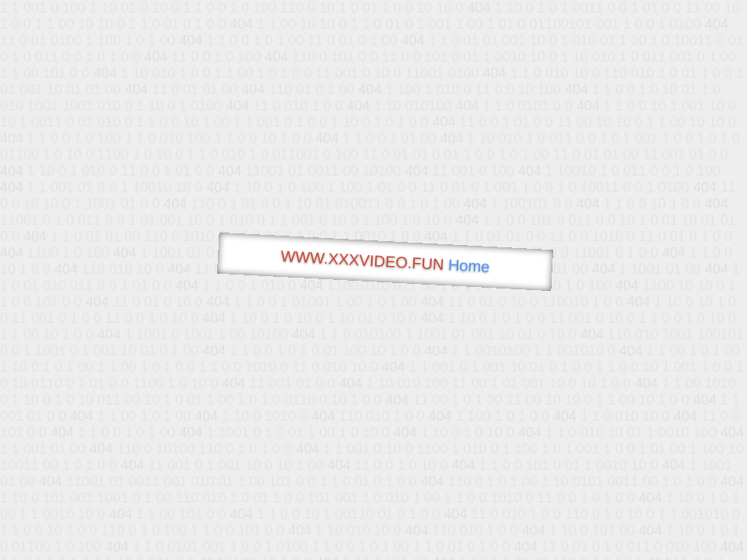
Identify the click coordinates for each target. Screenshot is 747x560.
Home (468, 266)
